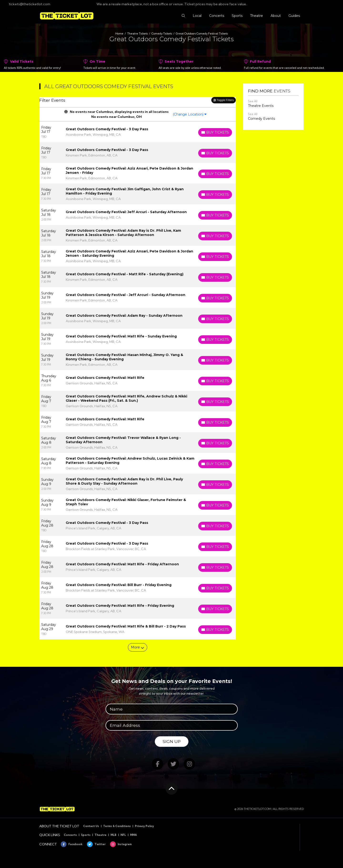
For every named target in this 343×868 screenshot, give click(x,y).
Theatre (101, 835)
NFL (123, 835)
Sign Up (172, 741)
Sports (86, 835)
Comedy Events (261, 119)
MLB (113, 835)
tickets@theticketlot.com (27, 4)
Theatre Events (261, 106)
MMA (134, 835)
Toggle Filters (224, 100)
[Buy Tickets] (215, 132)
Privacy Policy (144, 826)
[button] (183, 16)
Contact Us (91, 826)
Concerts (70, 835)
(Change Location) (190, 114)
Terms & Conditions (117, 826)
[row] (138, 132)
